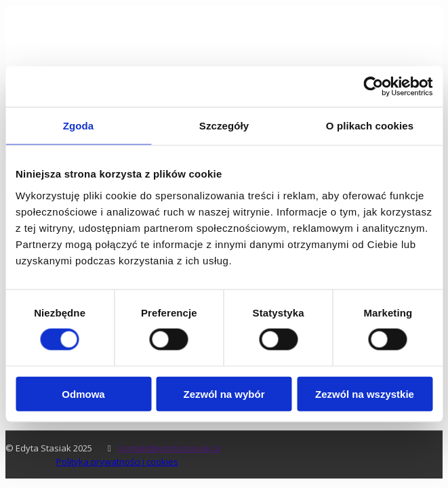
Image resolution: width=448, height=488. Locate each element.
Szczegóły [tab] (224, 126)
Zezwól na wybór (224, 393)
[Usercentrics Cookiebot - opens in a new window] (373, 87)
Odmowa (83, 393)
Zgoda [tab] (79, 126)
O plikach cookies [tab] (370, 126)
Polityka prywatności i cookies (117, 462)
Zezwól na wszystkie (365, 393)
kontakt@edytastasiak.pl (170, 448)
